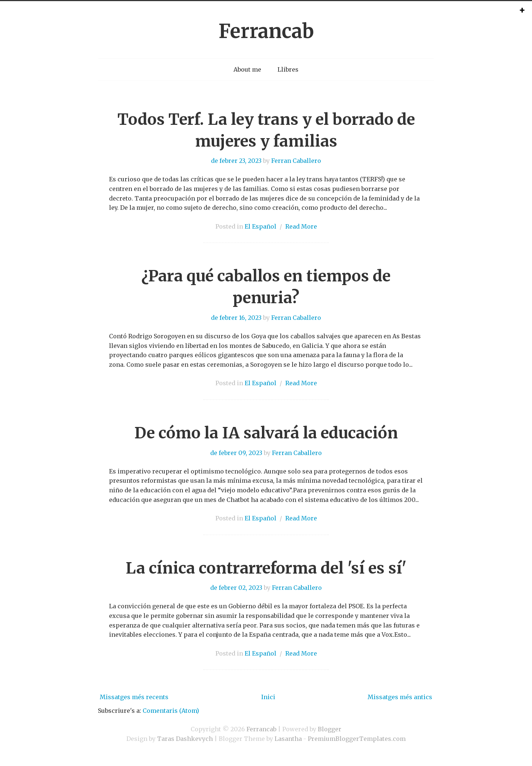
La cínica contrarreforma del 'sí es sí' (266, 568)
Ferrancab (266, 31)
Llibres (288, 69)
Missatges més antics (400, 697)
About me (247, 69)
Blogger (330, 729)
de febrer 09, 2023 (236, 453)
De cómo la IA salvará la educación (266, 433)
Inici (268, 697)
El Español (260, 226)
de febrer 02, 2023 (236, 588)
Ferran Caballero (296, 161)
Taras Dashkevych (185, 739)
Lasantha (288, 739)
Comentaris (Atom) (171, 711)
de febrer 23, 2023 (236, 161)
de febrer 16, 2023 (236, 318)
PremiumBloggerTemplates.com (357, 739)
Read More (301, 226)
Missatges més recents (134, 697)
